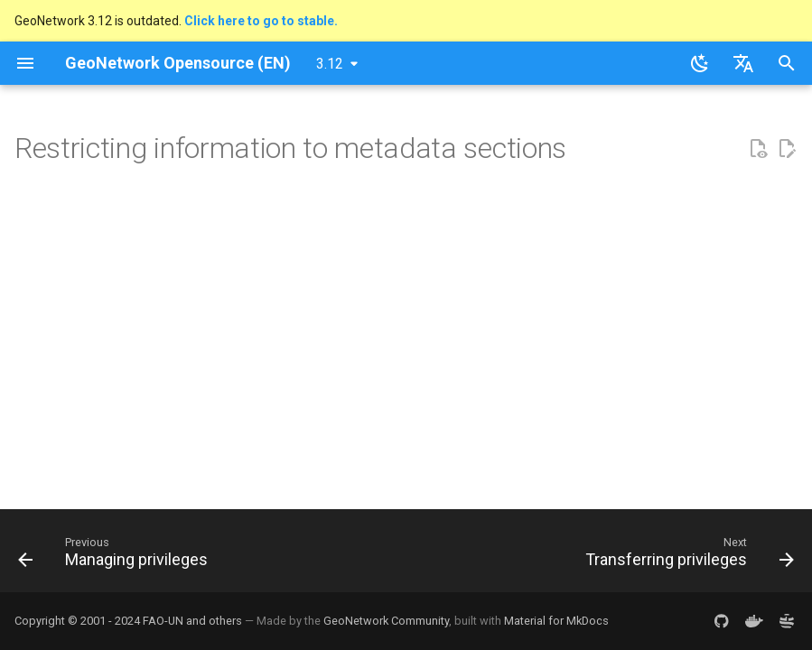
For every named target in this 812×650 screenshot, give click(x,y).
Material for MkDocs (556, 621)
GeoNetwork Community (386, 621)
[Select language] (743, 63)
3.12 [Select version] (330, 64)
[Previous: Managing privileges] (117, 556)
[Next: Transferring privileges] (686, 556)
